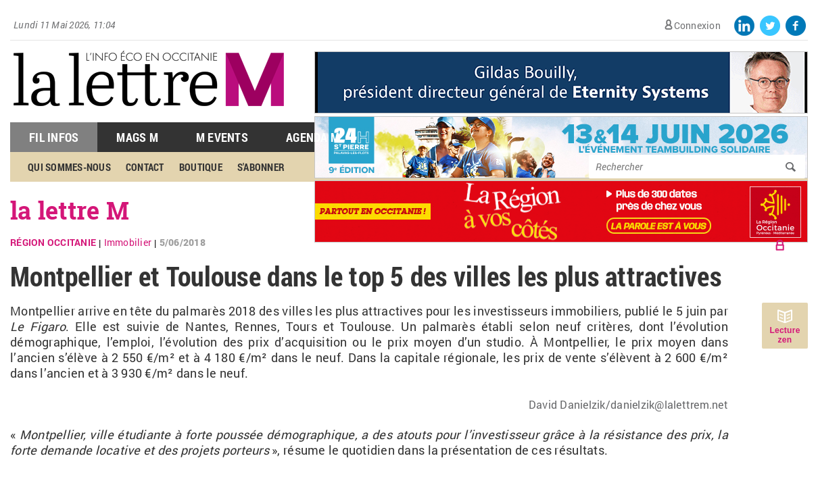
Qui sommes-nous (69, 167)
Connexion (697, 25)
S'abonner (261, 167)
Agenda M (313, 137)
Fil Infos (54, 137)
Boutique (201, 167)
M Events (222, 137)
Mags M (137, 137)
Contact (145, 167)
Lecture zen (785, 335)
